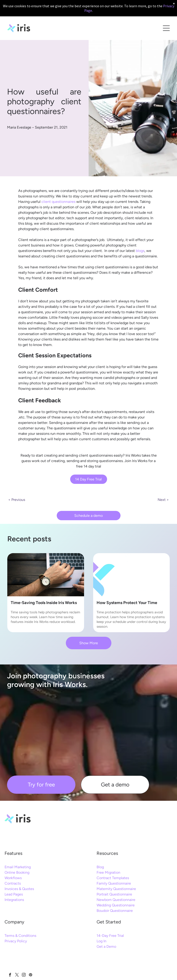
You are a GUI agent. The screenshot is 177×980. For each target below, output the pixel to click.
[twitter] (17, 975)
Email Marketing (18, 867)
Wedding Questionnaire (116, 905)
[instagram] (24, 975)
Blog (100, 867)
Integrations (14, 900)
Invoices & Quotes (19, 889)
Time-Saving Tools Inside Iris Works (44, 603)
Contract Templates (113, 878)
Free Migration (108, 872)
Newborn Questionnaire (116, 900)
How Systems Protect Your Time (127, 603)
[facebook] (10, 975)
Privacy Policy (16, 941)
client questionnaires (58, 202)
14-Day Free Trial (110, 936)
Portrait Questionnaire (114, 894)
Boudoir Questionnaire (115, 911)
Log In (101, 941)
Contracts (13, 883)
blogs (140, 251)
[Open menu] (166, 28)
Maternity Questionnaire (116, 889)
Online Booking (17, 872)
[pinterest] (31, 975)
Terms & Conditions (20, 936)
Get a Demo (106, 946)
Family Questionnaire (114, 883)
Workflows (13, 878)
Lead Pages (14, 894)
